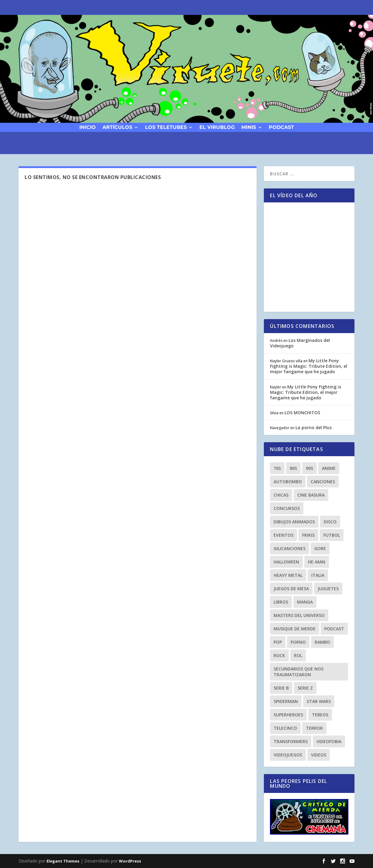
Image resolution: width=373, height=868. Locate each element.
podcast (281, 127)
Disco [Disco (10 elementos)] (330, 522)
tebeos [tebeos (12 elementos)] (320, 715)
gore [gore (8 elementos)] (320, 548)
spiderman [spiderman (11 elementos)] (286, 701)
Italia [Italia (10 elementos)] (318, 575)
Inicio (88, 127)
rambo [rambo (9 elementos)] (322, 642)
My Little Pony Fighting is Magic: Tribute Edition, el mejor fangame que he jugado (309, 366)
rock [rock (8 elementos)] (279, 655)
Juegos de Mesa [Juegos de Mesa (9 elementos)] (291, 589)
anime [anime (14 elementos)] (329, 468)
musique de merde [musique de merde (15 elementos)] (295, 629)
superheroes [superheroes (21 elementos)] (288, 715)
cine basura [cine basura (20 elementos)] (311, 495)
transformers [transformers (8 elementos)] (291, 741)
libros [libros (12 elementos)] (281, 602)
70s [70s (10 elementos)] (277, 468)
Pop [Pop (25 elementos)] (278, 642)
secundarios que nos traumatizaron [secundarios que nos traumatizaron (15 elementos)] (299, 672)
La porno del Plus (314, 427)
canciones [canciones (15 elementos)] (323, 482)
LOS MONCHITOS (302, 413)
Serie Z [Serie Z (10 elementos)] (305, 688)
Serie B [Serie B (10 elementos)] (281, 688)
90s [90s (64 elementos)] (309, 468)
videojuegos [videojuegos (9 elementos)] (288, 755)
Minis (249, 127)
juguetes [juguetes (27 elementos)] (328, 589)
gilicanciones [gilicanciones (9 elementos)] (290, 548)
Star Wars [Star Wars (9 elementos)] (319, 701)
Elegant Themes (63, 861)
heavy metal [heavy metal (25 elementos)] (288, 575)
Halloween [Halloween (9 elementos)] (286, 562)
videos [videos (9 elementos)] (319, 755)
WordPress (130, 861)
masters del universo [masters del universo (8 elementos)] (299, 615)
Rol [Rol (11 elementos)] (298, 655)
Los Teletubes (166, 127)
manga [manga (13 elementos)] (305, 602)
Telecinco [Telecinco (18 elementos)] (285, 728)
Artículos (117, 127)
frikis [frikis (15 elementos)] (308, 535)
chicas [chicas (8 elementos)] (281, 495)
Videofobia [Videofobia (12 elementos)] (329, 741)
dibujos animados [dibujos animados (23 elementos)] (294, 522)
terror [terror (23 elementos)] (314, 728)
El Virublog (217, 127)
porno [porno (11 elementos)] (298, 642)
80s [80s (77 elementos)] (293, 468)
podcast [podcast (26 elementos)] (334, 629)
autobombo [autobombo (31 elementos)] (288, 482)
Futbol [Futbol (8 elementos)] (332, 535)
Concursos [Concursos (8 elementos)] (287, 508)
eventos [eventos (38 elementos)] (283, 535)
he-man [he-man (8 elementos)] (317, 562)
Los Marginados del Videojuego (300, 343)
